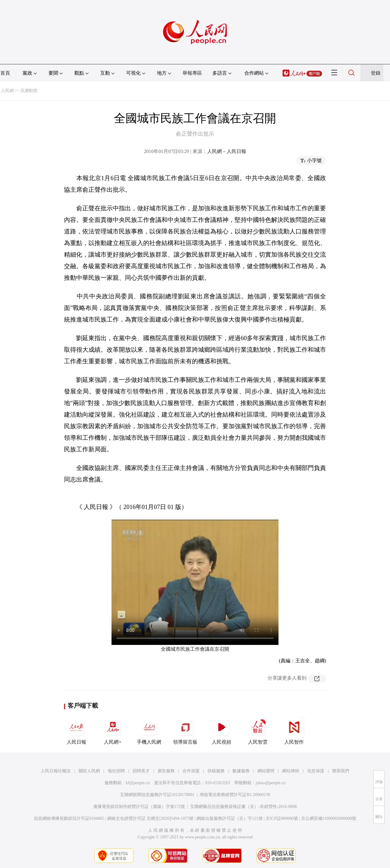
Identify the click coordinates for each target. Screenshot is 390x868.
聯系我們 (341, 771)
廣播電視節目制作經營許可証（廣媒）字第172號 (139, 807)
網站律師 (291, 771)
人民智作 (294, 731)
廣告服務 (166, 771)
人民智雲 (258, 731)
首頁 (5, 73)
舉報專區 (192, 73)
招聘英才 (141, 771)
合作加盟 (191, 771)
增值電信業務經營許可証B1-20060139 (235, 795)
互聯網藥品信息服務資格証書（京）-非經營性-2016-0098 (243, 807)
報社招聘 (116, 771)
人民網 (7, 91)
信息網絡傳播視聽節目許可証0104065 (69, 818)
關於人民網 (89, 771)
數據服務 (241, 771)
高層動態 (29, 91)
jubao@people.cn (271, 783)
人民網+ (113, 731)
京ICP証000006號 (282, 818)
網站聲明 (266, 771)
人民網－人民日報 (227, 151)
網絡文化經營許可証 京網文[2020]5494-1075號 (151, 818)
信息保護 (316, 771)
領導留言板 (185, 731)
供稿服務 (216, 771)
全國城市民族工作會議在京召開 (195, 649)
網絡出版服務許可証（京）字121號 (230, 818)
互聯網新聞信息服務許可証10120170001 (157, 795)
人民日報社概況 (56, 771)
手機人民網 (149, 731)
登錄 (376, 73)
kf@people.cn (138, 783)
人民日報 (76, 731)
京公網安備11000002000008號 (329, 818)
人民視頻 (222, 731)
